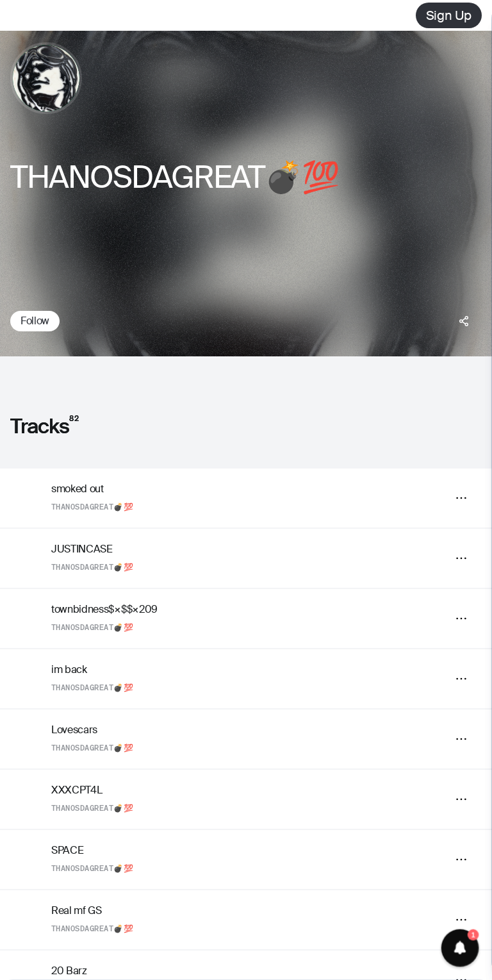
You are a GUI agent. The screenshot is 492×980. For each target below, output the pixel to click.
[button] (460, 948)
